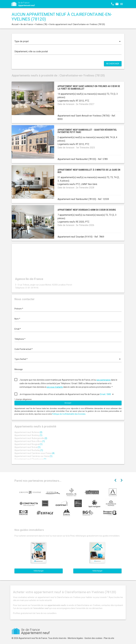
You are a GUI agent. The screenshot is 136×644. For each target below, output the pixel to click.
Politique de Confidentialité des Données (69, 414)
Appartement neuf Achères (28, 432)
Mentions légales (75, 638)
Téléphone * (20, 339)
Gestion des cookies (93, 638)
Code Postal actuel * (24, 349)
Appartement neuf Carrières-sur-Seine (33, 456)
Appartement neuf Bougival (28, 444)
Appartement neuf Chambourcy (30, 459)
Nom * (17, 319)
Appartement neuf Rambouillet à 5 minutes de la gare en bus (89, 171)
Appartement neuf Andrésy (28, 435)
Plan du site (109, 638)
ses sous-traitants (55, 387)
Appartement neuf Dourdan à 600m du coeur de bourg (87, 210)
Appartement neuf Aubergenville (31, 438)
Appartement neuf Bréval (27, 447)
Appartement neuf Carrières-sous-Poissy (34, 453)
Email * (18, 329)
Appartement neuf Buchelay (29, 450)
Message (19, 369)
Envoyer (68, 403)
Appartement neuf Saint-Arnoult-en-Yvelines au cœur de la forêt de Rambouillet (89, 87)
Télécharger (39, 571)
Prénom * (19, 309)
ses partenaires (104, 380)
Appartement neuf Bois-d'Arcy (30, 441)
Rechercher (113, 64)
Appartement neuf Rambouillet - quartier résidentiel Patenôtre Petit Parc (87, 131)
